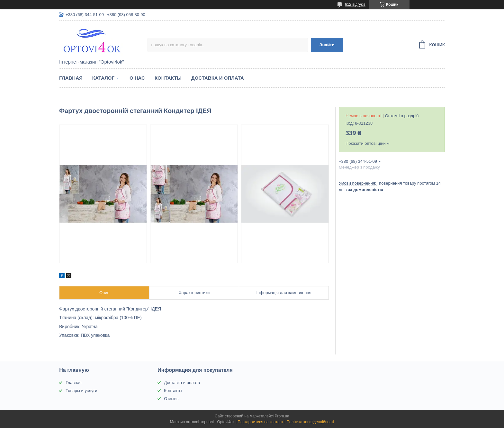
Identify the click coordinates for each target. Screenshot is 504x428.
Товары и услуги (81, 391)
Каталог (103, 78)
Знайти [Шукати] (327, 45)
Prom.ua (282, 416)
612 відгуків (355, 4)
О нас (137, 78)
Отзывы (172, 399)
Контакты (168, 78)
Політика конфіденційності (310, 422)
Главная (71, 78)
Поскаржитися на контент (260, 422)
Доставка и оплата (218, 78)
